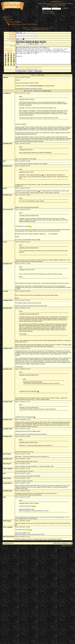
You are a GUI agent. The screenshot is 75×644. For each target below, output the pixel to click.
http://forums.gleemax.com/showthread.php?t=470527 (34, 511)
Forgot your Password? (48, 13)
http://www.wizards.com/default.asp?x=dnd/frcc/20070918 (31, 306)
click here (35, 29)
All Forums (7, 17)
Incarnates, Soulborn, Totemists (24, 481)
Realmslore (8, 19)
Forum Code (6, 50)
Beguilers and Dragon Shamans (34, 89)
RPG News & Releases (13, 22)
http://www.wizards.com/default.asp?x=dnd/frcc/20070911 (31, 435)
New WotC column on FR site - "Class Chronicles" (22, 24)
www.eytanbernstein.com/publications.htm (45, 494)
